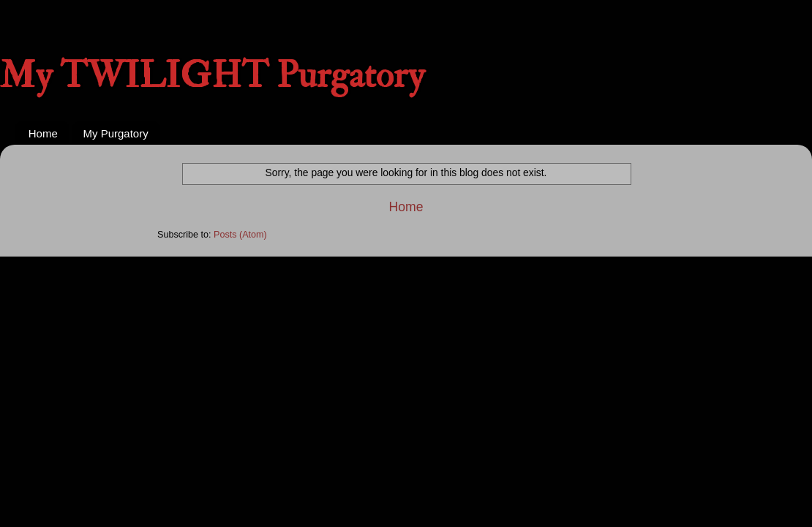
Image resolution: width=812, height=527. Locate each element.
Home (43, 133)
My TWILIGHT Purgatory (212, 76)
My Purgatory (116, 133)
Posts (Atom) (240, 235)
